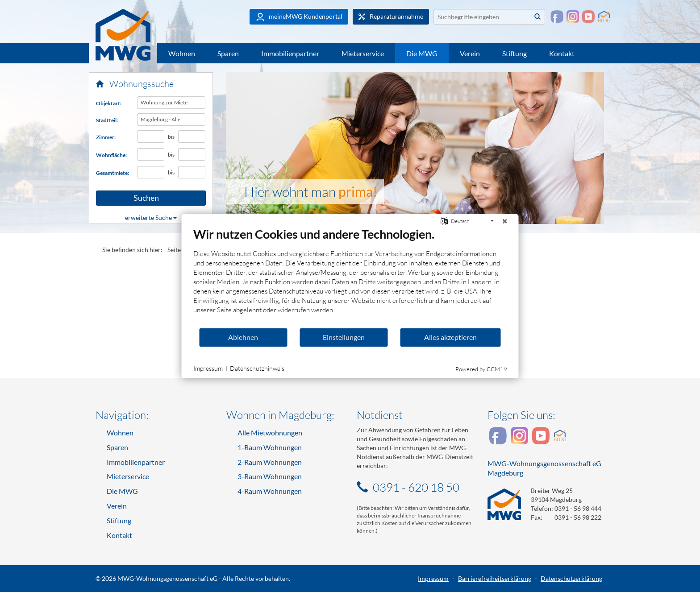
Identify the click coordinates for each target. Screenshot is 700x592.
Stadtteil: (107, 120)
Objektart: (109, 103)
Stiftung (515, 53)
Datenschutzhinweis (257, 368)
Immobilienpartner (290, 53)
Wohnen (182, 53)
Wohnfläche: (111, 155)
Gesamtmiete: (112, 173)
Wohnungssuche (135, 84)
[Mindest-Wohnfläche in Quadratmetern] (151, 154)
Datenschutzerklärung (571, 578)
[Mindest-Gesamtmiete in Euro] (151, 172)
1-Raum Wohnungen (270, 447)
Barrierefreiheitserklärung (495, 578)
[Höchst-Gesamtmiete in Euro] (192, 172)
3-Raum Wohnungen (270, 476)
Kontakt (562, 53)
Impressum (433, 578)
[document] (350, 277)
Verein (470, 53)
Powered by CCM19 (481, 369)
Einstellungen (344, 337)
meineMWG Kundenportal (299, 17)
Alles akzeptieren (450, 337)
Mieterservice (363, 53)
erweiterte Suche (151, 217)
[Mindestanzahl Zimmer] (151, 137)
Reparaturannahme (391, 17)
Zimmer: (106, 137)
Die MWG (422, 53)
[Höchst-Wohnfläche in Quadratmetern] (192, 154)
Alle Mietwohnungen (270, 433)
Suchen (132, 198)
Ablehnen (243, 337)
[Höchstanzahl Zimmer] (192, 137)
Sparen (228, 53)
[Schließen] (505, 221)
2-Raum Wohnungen (270, 462)
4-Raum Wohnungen (270, 491)
